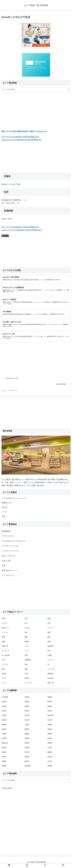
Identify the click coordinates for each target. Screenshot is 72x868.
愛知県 (50, 730)
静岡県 (27, 730)
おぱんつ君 (6, 561)
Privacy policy (7, 789)
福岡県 (27, 757)
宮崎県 (4, 766)
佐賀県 (50, 757)
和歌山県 (5, 743)
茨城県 (50, 707)
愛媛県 (50, 752)
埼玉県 (50, 711)
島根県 (50, 743)
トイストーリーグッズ (10, 551)
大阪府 (4, 739)
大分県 (50, 762)
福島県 (27, 707)
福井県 (4, 725)
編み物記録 (6, 532)
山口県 (50, 748)
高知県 (4, 757)
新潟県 (4, 720)
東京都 (27, 716)
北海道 (27, 697)
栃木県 (4, 711)
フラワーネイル (8, 536)
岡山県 (4, 748)
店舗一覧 (5, 236)
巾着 (4, 566)
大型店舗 (5, 697)
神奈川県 (50, 716)
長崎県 (4, 762)
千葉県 (4, 716)
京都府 (50, 734)
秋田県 (50, 702)
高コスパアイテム (9, 556)
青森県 (50, 697)
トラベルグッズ (8, 576)
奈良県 (50, 739)
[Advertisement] (36, 111)
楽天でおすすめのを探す (20, 137)
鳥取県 (27, 743)
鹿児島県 (28, 766)
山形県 (4, 707)
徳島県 (4, 752)
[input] (36, 90)
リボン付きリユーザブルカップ (14, 541)
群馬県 (27, 711)
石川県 (50, 720)
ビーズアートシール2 (10, 546)
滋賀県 (27, 734)
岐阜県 (4, 730)
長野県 (50, 725)
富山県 (27, 720)
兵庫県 (27, 739)
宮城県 (27, 702)
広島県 (27, 748)
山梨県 (27, 725)
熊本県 (27, 762)
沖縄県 (50, 766)
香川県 (27, 752)
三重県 (4, 734)
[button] (69, 90)
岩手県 (4, 702)
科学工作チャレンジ (9, 571)
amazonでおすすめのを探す (22, 140)
